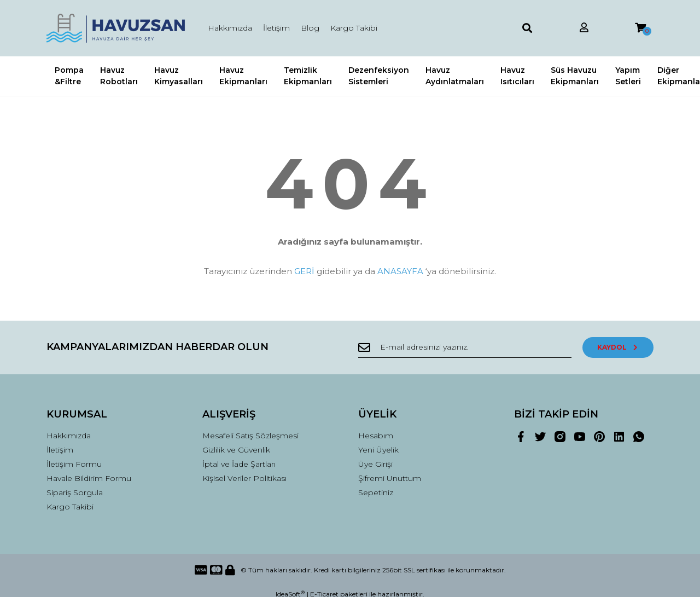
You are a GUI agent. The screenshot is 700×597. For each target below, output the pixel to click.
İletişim (276, 28)
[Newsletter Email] (465, 347)
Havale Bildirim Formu (89, 478)
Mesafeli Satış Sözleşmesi (250, 436)
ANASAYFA (400, 271)
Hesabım (376, 436)
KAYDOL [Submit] (618, 347)
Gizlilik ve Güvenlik (236, 450)
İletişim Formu (74, 464)
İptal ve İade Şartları (239, 464)
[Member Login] (584, 28)
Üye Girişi (375, 464)
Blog (310, 28)
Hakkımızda (230, 28)
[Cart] (640, 28)
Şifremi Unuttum (390, 478)
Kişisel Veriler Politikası (244, 478)
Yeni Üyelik (378, 450)
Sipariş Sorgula (75, 492)
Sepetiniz (376, 492)
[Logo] (116, 28)
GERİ (304, 271)
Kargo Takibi (354, 28)
